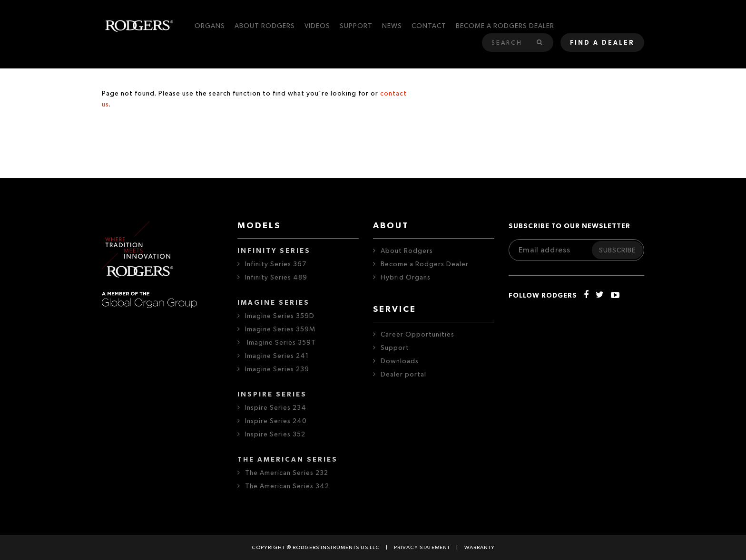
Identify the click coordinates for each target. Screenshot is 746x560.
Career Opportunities (417, 335)
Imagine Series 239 (277, 369)
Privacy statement (422, 547)
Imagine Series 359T (280, 343)
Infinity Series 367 (276, 264)
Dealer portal (403, 375)
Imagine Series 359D (280, 316)
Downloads (400, 361)
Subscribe (617, 251)
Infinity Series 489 (276, 278)
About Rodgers (407, 251)
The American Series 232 (287, 473)
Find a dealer (602, 43)
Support (395, 348)
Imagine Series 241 (277, 356)
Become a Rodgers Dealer (425, 264)
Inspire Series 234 (276, 408)
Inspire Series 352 (275, 434)
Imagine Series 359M (280, 329)
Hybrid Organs (406, 278)
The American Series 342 (287, 486)
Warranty (480, 547)
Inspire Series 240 (276, 421)
